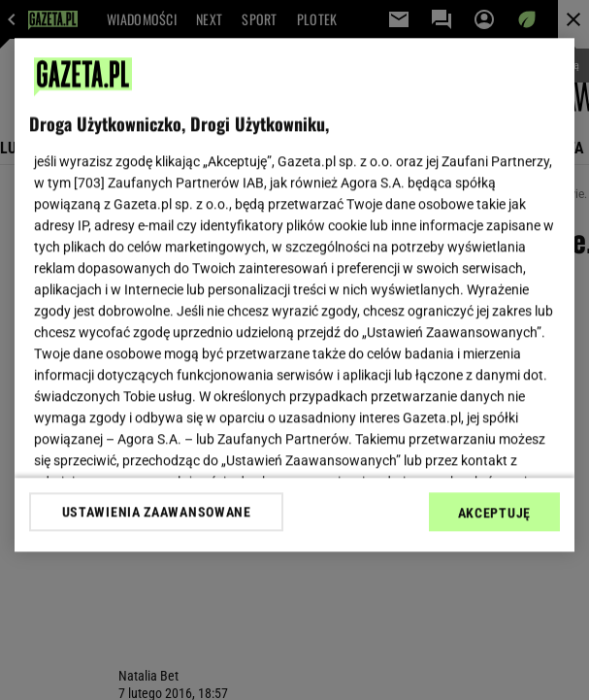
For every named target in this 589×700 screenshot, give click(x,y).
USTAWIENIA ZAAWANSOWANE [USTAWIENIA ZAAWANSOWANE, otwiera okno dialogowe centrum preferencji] (157, 512)
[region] (294, 295)
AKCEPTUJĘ (494, 513)
